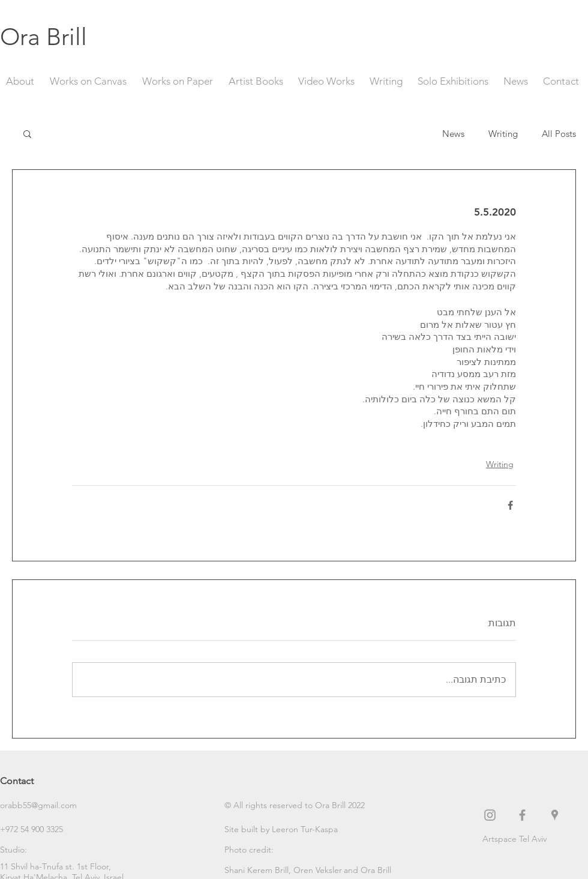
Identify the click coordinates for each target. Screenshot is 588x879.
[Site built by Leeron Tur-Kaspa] (281, 829)
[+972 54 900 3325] (43, 829)
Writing (503, 134)
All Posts (559, 134)
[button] (27, 133)
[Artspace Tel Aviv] (535, 839)
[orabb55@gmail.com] (43, 805)
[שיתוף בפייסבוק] (510, 505)
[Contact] (43, 781)
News (453, 134)
